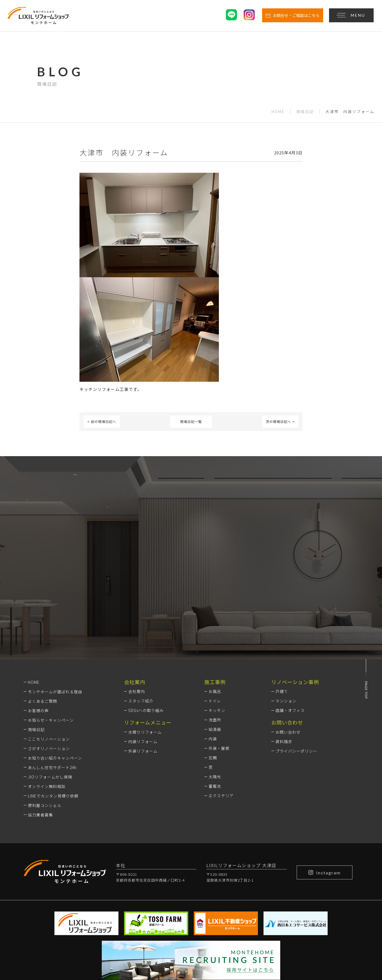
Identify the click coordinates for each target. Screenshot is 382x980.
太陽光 (215, 703)
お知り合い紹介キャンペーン (55, 684)
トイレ (215, 627)
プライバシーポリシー (296, 677)
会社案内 (137, 618)
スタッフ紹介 (141, 627)
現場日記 (305, 112)
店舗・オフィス (290, 637)
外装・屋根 (219, 675)
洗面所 (215, 646)
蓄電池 (215, 712)
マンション (286, 627)
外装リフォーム (143, 677)
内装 (213, 665)
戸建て (282, 618)
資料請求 (284, 668)
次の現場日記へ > (280, 421)
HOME (278, 112)
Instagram (325, 799)
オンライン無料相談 (47, 712)
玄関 (213, 684)
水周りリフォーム (145, 658)
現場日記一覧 (191, 421)
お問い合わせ (288, 658)
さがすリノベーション (49, 675)
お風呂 (215, 618)
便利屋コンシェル (45, 731)
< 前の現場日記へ (102, 421)
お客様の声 (38, 637)
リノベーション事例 (295, 608)
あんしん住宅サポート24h (52, 694)
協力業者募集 (40, 741)
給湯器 (215, 656)
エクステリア (221, 722)
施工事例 (215, 608)
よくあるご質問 (43, 627)
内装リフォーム (143, 668)
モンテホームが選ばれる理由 (55, 618)
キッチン (217, 637)
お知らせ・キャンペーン (51, 646)
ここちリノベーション (49, 665)
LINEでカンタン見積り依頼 (53, 722)
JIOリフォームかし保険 (50, 703)
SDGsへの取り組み (146, 637)
